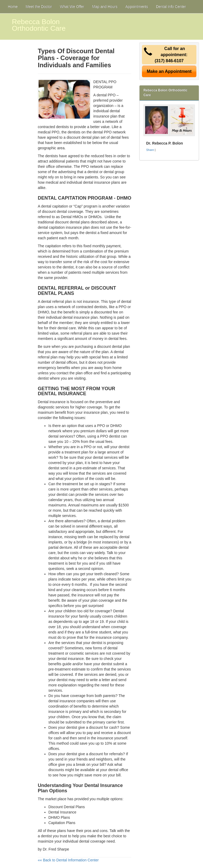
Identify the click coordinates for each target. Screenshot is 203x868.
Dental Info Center (171, 7)
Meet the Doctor (39, 7)
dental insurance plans (101, 182)
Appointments (137, 7)
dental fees (120, 137)
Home (13, 7)
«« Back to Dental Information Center (68, 860)
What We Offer (72, 7)
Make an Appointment (169, 71)
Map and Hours (105, 7)
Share (150, 150)
